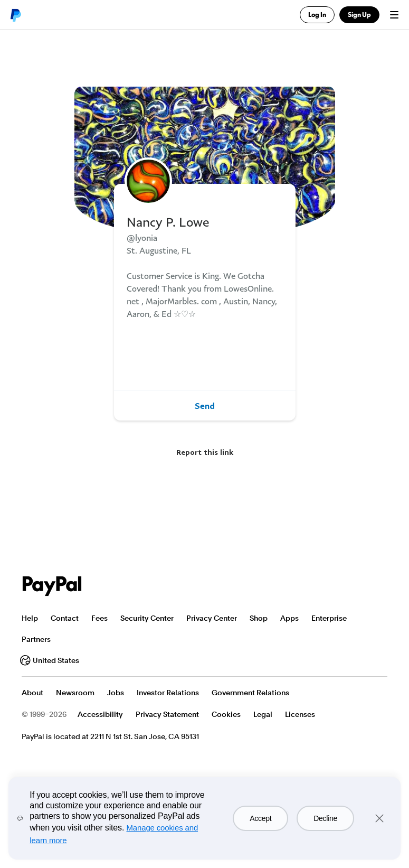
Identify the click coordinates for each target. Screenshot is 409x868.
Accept (260, 818)
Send (205, 406)
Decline (325, 818)
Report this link (205, 452)
